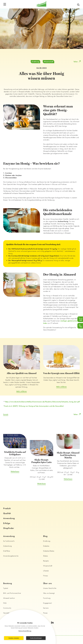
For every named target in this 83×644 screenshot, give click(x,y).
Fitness (46, 576)
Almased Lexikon (9, 598)
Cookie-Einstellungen (36, 638)
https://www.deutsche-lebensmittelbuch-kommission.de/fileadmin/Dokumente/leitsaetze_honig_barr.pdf (42, 402)
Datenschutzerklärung (25, 631)
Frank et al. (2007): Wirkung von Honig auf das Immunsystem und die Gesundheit (34, 406)
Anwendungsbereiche (11, 556)
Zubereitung (7, 546)
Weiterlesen (15, 471)
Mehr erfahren (22, 391)
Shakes (46, 556)
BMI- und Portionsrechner (12, 593)
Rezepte (46, 561)
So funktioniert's (9, 541)
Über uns (47, 583)
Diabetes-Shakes (49, 551)
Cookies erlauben (14, 638)
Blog (45, 536)
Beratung (8, 583)
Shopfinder (9, 528)
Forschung (47, 598)
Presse (45, 613)
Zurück (6, 414)
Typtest (6, 588)
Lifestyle (46, 571)
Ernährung (35, 62)
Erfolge (7, 523)
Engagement (48, 603)
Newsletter (7, 613)
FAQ (5, 603)
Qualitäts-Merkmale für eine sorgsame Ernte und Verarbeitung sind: (33, 244)
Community (7, 608)
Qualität (7, 513)
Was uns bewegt (49, 593)
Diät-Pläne (7, 551)
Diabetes (46, 546)
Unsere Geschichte (50, 588)
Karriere (46, 608)
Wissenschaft (48, 62)
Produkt (7, 508)
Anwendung (9, 518)
